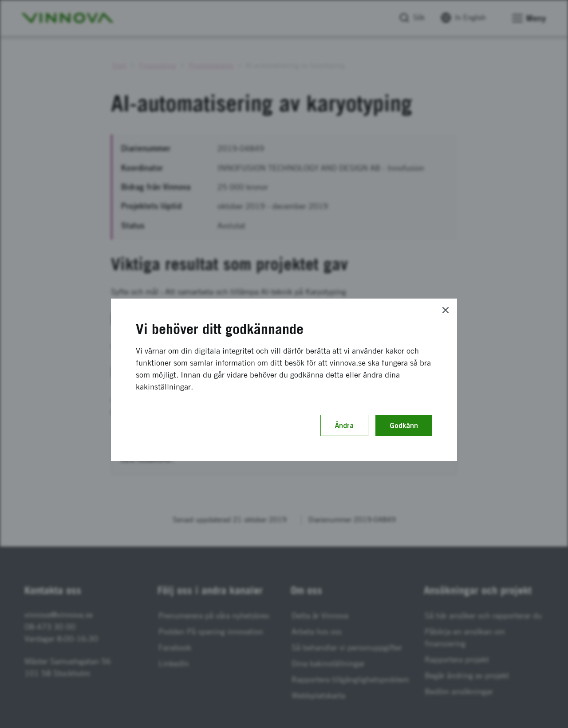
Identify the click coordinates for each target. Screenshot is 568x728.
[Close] (446, 310)
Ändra (344, 425)
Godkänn (404, 425)
